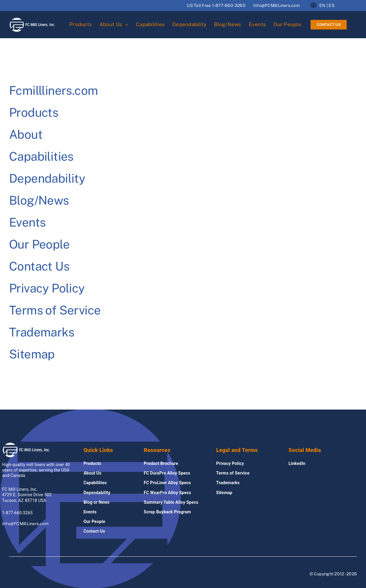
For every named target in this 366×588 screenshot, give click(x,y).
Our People (39, 244)
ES (331, 5)
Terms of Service (55, 310)
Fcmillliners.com (53, 90)
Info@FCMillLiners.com (277, 5)
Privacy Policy (47, 288)
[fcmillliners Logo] (32, 19)
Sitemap (32, 354)
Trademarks (42, 332)
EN (322, 5)
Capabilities (41, 156)
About (26, 134)
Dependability (47, 178)
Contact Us (39, 266)
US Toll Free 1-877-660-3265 (216, 5)
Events (27, 222)
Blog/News (39, 200)
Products (34, 112)
